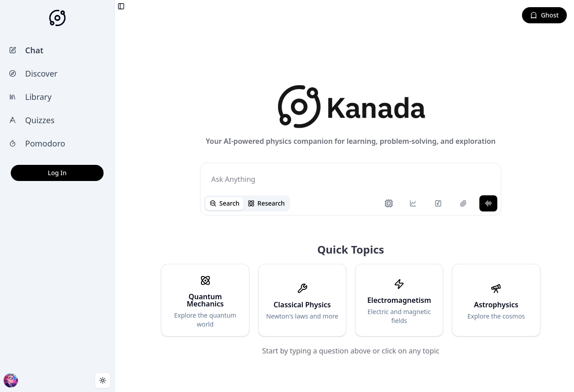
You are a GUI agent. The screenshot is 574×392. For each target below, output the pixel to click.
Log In (57, 173)
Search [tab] (224, 203)
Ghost (544, 15)
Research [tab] (266, 203)
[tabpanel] (292, 179)
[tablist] (247, 203)
